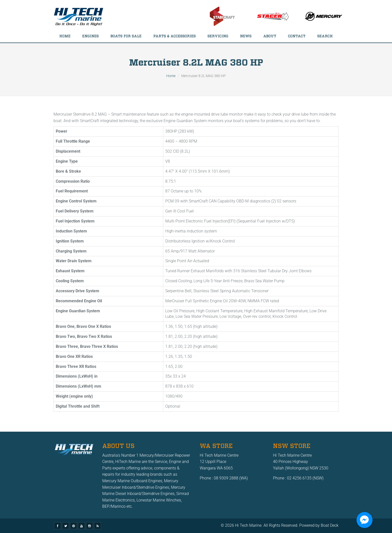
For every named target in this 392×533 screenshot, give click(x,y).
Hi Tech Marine (248, 525)
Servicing (218, 36)
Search (325, 36)
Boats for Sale (126, 36)
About (270, 36)
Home (65, 36)
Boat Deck (330, 525)
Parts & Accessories (174, 36)
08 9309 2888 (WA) (231, 478)
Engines (90, 36)
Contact (297, 36)
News (246, 36)
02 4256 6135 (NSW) (305, 478)
